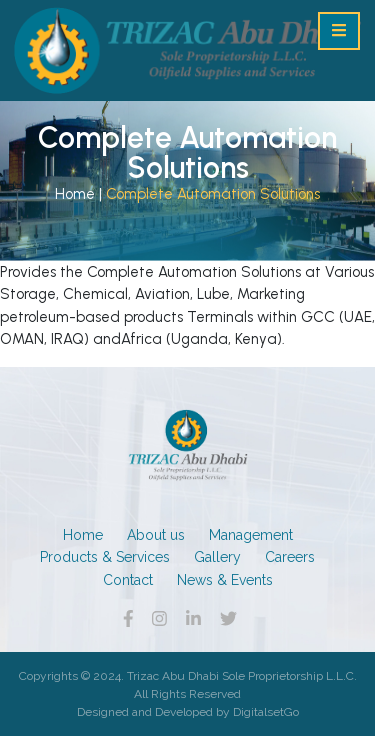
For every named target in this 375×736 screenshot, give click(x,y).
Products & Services (105, 557)
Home (75, 194)
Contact (128, 580)
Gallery (217, 557)
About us (156, 535)
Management (251, 535)
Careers (290, 557)
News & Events (225, 580)
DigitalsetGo (266, 712)
